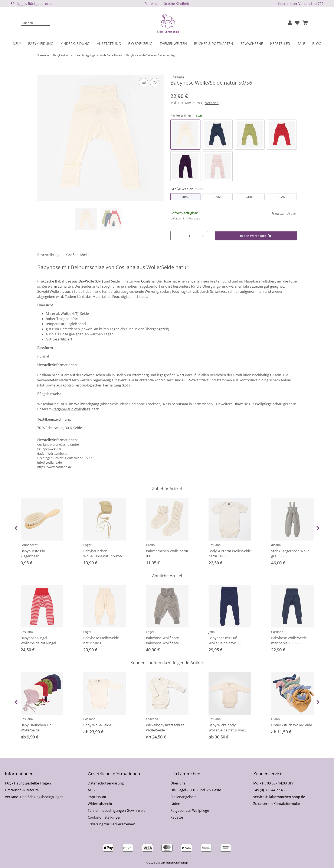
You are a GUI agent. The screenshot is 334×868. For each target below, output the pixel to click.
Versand (212, 103)
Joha (212, 632)
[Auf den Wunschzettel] (155, 83)
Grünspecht (29, 545)
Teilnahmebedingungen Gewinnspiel (117, 810)
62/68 (218, 197)
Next (318, 528)
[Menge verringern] (175, 236)
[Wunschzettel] (297, 23)
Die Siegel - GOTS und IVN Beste (196, 790)
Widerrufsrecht (100, 804)
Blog (317, 44)
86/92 (282, 197)
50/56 (185, 197)
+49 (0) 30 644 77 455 (270, 790)
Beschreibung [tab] (48, 255)
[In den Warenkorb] (41, 72)
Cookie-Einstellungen (105, 817)
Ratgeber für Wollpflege (72, 409)
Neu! (17, 44)
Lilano (275, 719)
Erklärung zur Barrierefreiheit (111, 824)
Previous (16, 528)
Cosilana (215, 545)
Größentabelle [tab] (78, 255)
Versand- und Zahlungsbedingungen (34, 797)
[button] (290, 23)
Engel (87, 545)
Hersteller (280, 44)
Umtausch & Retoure (22, 790)
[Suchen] (33, 23)
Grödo (150, 545)
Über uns (178, 783)
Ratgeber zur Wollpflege (190, 810)
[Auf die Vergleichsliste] (144, 83)
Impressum (97, 797)
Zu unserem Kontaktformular (277, 804)
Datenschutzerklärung (106, 783)
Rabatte (177, 817)
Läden (175, 804)
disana (276, 545)
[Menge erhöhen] (203, 236)
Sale (301, 44)
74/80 (250, 197)
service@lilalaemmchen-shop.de (279, 797)
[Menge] (189, 236)
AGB (91, 790)
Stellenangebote (184, 797)
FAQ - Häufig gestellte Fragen (28, 783)
